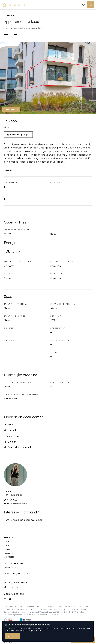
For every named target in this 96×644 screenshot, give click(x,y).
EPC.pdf (10, 442)
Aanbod (9, 15)
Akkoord (12, 636)
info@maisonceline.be (15, 504)
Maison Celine (10, 553)
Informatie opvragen (18, 135)
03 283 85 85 (13, 587)
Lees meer (9, 170)
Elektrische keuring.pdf (18, 447)
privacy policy (37, 631)
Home (6, 541)
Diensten (8, 549)
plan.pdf (10, 430)
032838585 (10, 500)
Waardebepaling (11, 557)
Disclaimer (8, 643)
